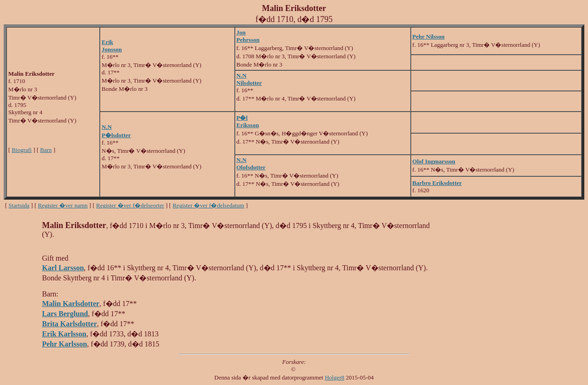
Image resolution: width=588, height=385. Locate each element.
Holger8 (335, 377)
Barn (46, 150)
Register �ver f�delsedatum (209, 205)
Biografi (22, 150)
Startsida (19, 205)
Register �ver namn (63, 205)
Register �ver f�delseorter (130, 205)
